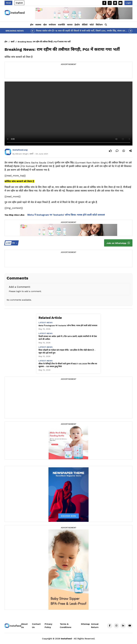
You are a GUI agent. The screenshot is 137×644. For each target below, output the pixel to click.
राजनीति (61, 25)
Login (128, 3)
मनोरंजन (52, 25)
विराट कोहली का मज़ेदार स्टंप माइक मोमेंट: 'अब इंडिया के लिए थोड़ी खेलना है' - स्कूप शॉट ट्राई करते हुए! (67, 351)
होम (32, 25)
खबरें (13, 42)
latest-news (46, 323)
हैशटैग (77, 25)
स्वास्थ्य (38, 25)
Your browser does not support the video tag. (68, 113)
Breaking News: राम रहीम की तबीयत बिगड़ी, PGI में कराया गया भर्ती (44, 42)
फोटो (92, 25)
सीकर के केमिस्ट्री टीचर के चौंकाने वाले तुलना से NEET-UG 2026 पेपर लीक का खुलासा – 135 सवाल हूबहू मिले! (68, 365)
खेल (45, 25)
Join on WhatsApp (118, 243)
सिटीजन (99, 25)
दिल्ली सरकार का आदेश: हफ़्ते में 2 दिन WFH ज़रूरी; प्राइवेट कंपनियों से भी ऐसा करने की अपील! (68, 338)
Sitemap (85, 624)
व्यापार (70, 25)
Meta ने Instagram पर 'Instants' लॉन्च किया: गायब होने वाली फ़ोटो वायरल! (66, 215)
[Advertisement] (68, 72)
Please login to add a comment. (25, 291)
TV (11, 243)
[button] (106, 25)
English (19, 3)
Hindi (8, 3)
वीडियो (85, 25)
